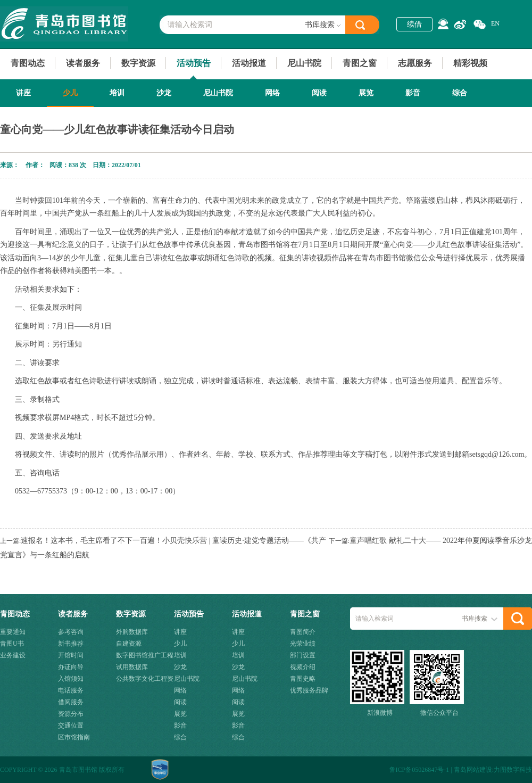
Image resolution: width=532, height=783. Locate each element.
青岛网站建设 (473, 770)
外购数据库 (132, 632)
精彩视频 (470, 63)
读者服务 (83, 63)
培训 (117, 93)
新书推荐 (71, 644)
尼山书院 (304, 63)
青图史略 (303, 679)
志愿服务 (415, 63)
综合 (460, 93)
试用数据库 (132, 667)
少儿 (70, 93)
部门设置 (303, 655)
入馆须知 (71, 679)
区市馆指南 (74, 737)
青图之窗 (360, 63)
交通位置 (71, 726)
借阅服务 (71, 702)
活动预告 (194, 63)
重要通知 (13, 632)
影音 (413, 93)
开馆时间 (71, 655)
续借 (414, 24)
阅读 (319, 93)
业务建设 (13, 655)
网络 (272, 93)
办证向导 (71, 667)
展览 (366, 93)
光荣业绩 (303, 644)
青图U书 (12, 644)
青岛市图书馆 (64, 24)
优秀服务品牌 (309, 690)
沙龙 (164, 93)
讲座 (23, 93)
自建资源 (129, 644)
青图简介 (303, 632)
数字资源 (138, 63)
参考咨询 (71, 632)
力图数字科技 (513, 770)
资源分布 (71, 714)
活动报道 (249, 63)
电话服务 (71, 690)
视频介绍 (303, 667)
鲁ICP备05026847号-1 (419, 770)
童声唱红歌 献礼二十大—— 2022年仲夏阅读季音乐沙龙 (441, 541)
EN (495, 23)
